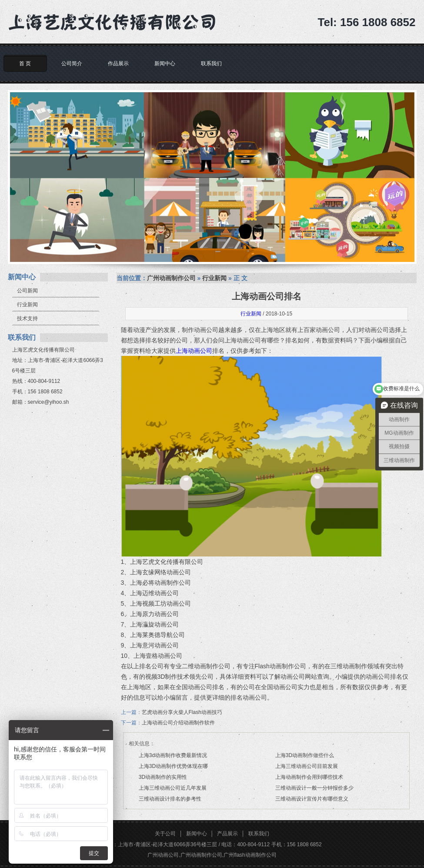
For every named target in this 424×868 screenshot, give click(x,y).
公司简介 (72, 64)
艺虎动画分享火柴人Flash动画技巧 (182, 712)
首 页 (25, 64)
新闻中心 (165, 64)
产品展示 (227, 834)
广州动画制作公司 (171, 278)
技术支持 (27, 318)
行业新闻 (27, 305)
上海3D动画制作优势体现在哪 (173, 766)
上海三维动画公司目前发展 (307, 766)
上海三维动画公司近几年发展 (173, 788)
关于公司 (165, 834)
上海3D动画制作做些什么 (305, 755)
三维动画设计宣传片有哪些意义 (312, 799)
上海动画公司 (194, 351)
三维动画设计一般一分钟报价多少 (314, 788)
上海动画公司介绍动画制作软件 (178, 723)
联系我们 (211, 64)
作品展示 (118, 64)
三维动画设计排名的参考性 (170, 799)
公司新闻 (27, 291)
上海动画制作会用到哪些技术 (309, 777)
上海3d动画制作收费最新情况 (173, 755)
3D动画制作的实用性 (163, 777)
